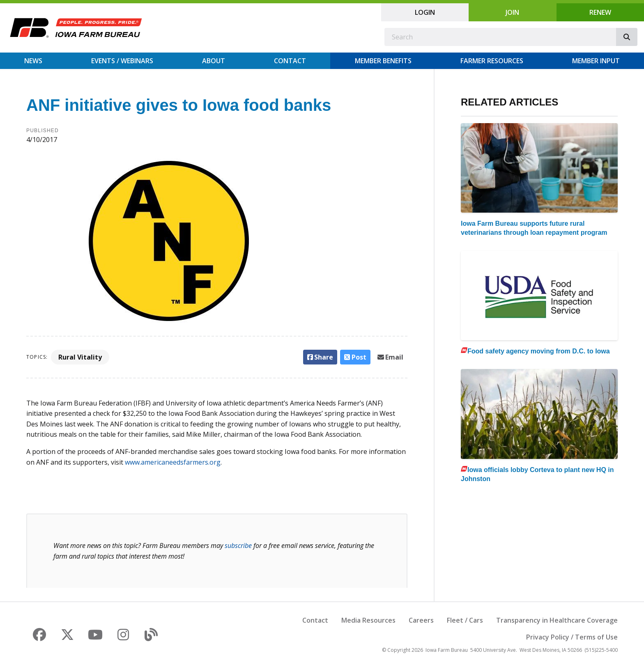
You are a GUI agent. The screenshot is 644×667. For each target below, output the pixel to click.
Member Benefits (383, 61)
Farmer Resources (492, 61)
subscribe (238, 546)
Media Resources (368, 620)
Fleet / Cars (465, 620)
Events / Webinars (122, 61)
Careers (421, 620)
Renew (600, 12)
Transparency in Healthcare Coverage (557, 620)
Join (512, 12)
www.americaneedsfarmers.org (173, 462)
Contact (290, 61)
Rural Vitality (80, 357)
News (33, 61)
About (214, 61)
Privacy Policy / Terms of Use (572, 637)
